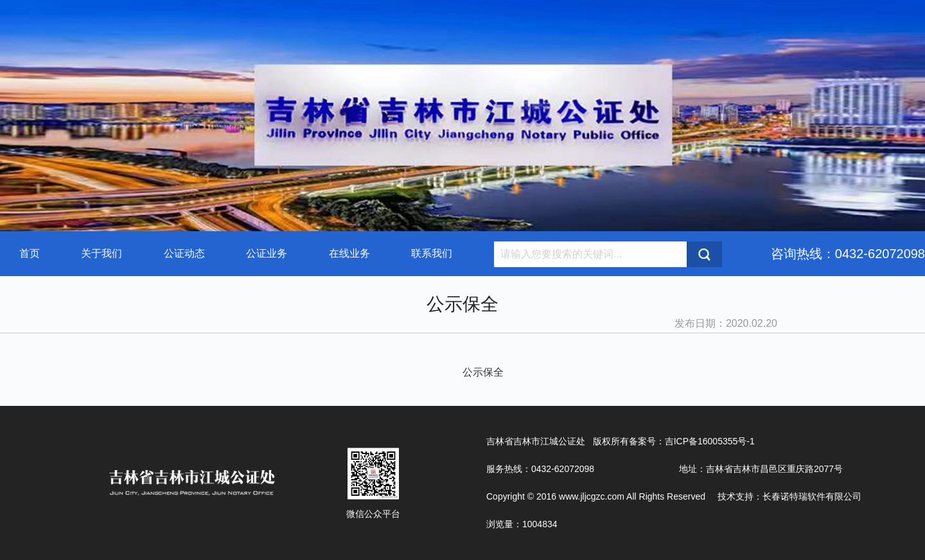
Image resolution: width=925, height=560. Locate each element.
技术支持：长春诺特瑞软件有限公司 (789, 496)
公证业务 (267, 253)
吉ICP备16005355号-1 (710, 441)
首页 (30, 253)
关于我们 (101, 253)
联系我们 (432, 253)
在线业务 (349, 253)
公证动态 (184, 253)
